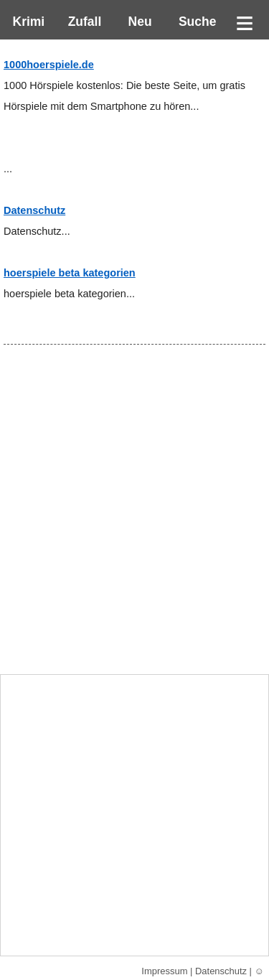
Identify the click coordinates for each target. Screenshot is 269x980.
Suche (194, 22)
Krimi (25, 22)
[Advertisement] (134, 531)
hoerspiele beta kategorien (70, 273)
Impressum (164, 971)
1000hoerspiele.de (49, 65)
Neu (138, 22)
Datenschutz (34, 210)
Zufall (83, 22)
